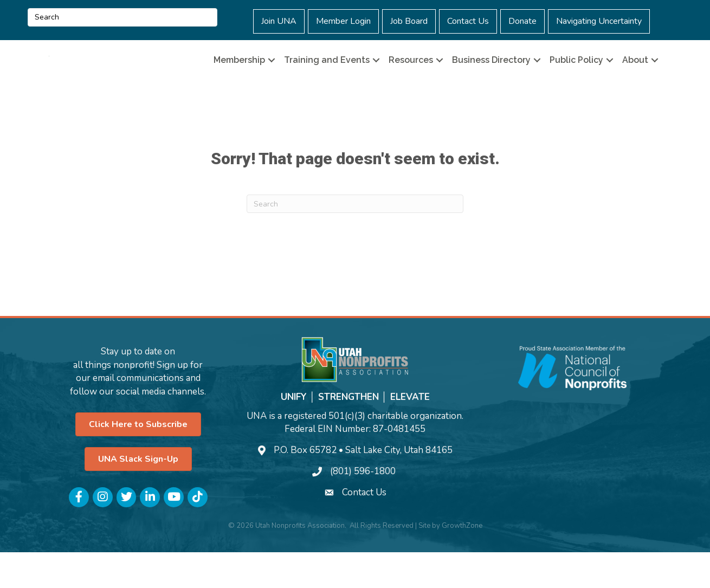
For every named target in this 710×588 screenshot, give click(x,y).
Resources (411, 78)
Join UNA (279, 21)
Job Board (409, 21)
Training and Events (327, 78)
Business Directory (491, 78)
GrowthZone (462, 561)
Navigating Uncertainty (599, 21)
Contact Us (468, 21)
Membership (239, 78)
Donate (522, 21)
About (635, 78)
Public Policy (576, 78)
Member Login (343, 21)
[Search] (355, 240)
